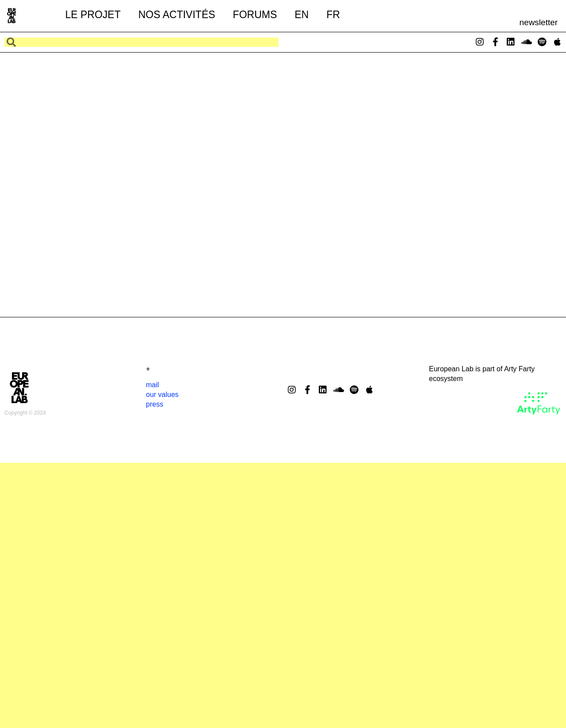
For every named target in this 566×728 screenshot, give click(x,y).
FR (333, 15)
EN (302, 15)
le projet (93, 15)
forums (255, 15)
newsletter (539, 22)
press (155, 404)
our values (162, 394)
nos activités (177, 15)
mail (152, 385)
